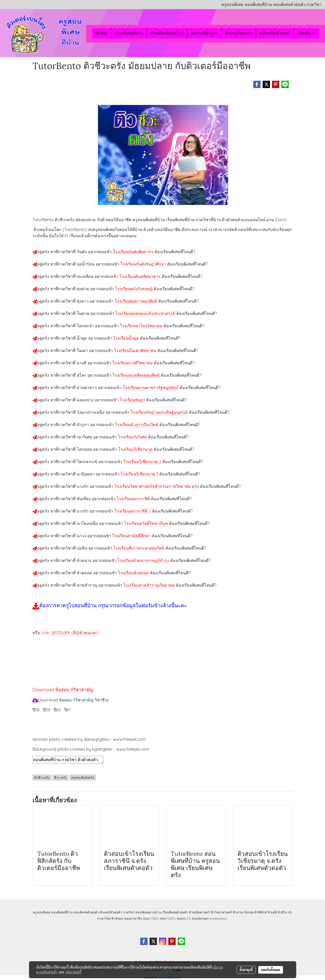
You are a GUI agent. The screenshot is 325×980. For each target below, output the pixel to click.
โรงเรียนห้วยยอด (134, 573)
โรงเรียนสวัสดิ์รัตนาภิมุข (147, 523)
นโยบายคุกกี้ (73, 972)
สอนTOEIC (151, 918)
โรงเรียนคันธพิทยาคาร (141, 276)
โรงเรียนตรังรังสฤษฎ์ (134, 289)
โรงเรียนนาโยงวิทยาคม (142, 326)
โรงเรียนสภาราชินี (134, 499)
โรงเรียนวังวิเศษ (133, 437)
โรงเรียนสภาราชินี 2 (133, 511)
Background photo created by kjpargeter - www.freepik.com (91, 749)
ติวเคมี (272, 912)
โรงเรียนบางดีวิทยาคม (133, 363)
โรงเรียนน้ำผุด (127, 338)
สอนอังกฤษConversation (209, 918)
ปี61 (67, 710)
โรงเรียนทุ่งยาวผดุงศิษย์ (136, 301)
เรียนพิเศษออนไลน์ (167, 33)
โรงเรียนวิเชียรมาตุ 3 (140, 474)
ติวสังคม (117, 918)
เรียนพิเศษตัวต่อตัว (176, 912)
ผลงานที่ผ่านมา (204, 33)
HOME (102, 33)
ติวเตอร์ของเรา (239, 33)
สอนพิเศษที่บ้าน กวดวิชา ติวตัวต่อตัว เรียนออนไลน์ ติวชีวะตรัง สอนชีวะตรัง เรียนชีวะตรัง (68, 760)
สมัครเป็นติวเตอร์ (275, 33)
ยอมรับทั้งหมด (271, 970)
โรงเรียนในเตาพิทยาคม (136, 350)
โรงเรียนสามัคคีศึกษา (132, 536)
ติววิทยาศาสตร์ (221, 912)
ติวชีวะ (283, 912)
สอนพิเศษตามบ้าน (148, 912)
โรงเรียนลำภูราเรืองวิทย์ (137, 425)
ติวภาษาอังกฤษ (243, 912)
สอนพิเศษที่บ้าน (62, 912)
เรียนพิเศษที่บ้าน (129, 33)
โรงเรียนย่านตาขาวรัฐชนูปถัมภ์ (151, 388)
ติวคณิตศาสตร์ (199, 912)
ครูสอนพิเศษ (42, 912)
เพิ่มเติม (307, 33)
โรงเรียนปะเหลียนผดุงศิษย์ (137, 375)
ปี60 (57, 710)
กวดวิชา (129, 912)
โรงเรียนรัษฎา (133, 400)
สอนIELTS (184, 918)
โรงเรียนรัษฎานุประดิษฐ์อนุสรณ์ (160, 412)
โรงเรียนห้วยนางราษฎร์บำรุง (144, 560)
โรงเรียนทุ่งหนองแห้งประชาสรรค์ (146, 313)
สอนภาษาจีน (133, 918)
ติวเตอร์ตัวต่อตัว (111, 912)
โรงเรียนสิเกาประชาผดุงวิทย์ (139, 548)
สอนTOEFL (168, 918)
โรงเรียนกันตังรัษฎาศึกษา (144, 264)
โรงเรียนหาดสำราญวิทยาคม (150, 585)
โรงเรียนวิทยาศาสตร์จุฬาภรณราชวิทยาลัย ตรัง (157, 486)
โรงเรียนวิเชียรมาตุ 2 (143, 462)
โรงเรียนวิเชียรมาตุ (136, 449)
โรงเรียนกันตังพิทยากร (134, 252)
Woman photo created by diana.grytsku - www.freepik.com (89, 739)
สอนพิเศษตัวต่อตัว (86, 912)
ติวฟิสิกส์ (261, 912)
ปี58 (36, 710)
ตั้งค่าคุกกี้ (246, 970)
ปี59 (46, 710)
